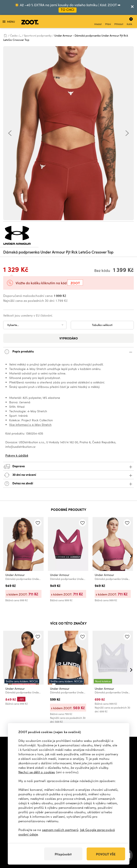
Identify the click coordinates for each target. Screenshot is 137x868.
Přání (108, 22)
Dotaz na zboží (68, 484)
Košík (130, 21)
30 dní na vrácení (68, 475)
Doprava (68, 466)
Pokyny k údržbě (17, 455)
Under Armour (15, 575)
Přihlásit (119, 22)
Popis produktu (68, 352)
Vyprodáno (69, 338)
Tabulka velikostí (102, 325)
